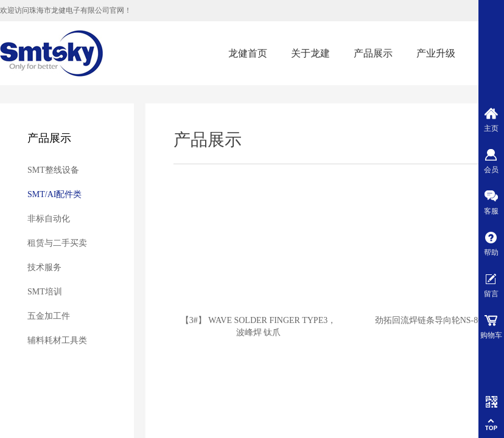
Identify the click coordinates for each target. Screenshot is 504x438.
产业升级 (436, 53)
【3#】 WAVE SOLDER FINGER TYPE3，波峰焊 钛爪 (258, 326)
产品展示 (373, 53)
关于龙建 (310, 53)
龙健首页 (248, 53)
